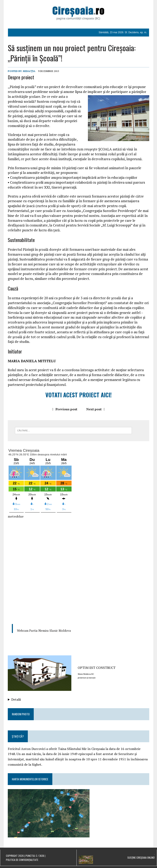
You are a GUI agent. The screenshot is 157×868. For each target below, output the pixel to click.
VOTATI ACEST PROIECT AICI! (78, 395)
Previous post (65, 409)
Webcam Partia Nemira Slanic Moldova (44, 631)
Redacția (29, 71)
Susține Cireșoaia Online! (141, 858)
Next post (96, 409)
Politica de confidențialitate (22, 860)
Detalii (16, 699)
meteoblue (16, 516)
